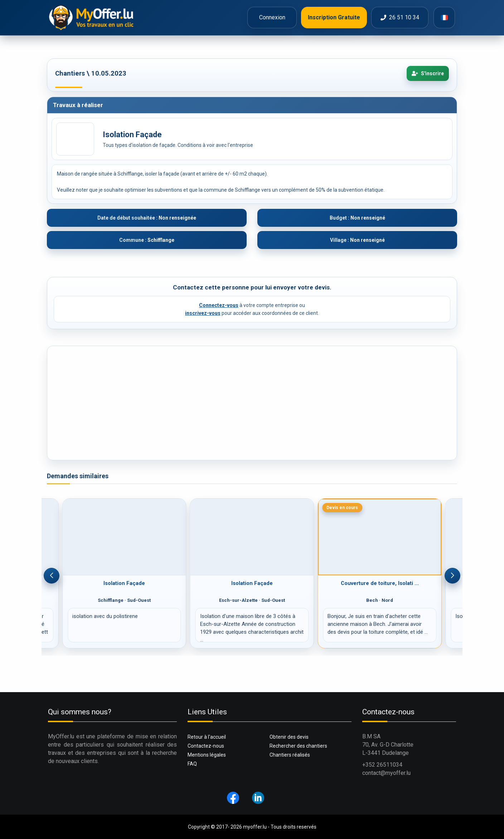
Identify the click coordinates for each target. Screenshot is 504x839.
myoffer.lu (255, 827)
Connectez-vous (219, 305)
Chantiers (70, 73)
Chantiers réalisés (290, 755)
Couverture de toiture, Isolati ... (380, 583)
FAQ (192, 764)
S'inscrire (428, 73)
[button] (52, 576)
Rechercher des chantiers (298, 746)
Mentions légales (207, 755)
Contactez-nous (206, 746)
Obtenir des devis (289, 737)
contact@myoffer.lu (386, 773)
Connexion (272, 17)
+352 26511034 (382, 765)
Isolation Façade (124, 583)
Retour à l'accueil (207, 737)
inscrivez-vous (203, 313)
